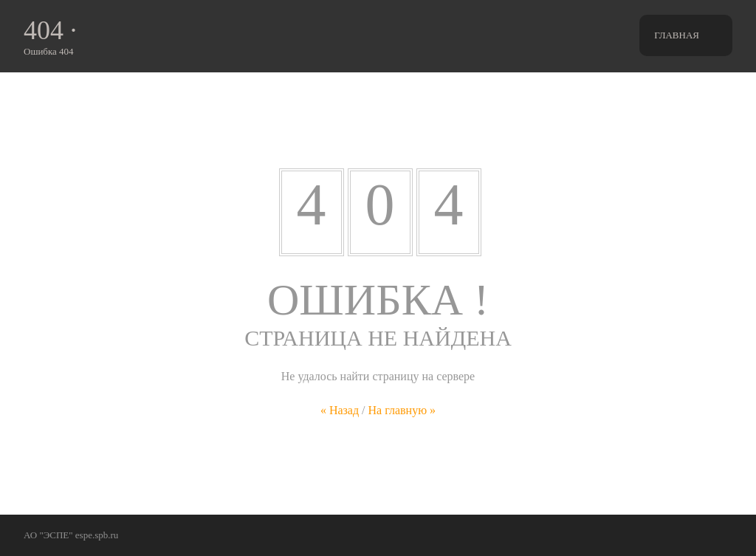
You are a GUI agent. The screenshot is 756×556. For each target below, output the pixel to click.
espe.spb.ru (97, 535)
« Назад (340, 410)
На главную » (402, 410)
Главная (677, 35)
